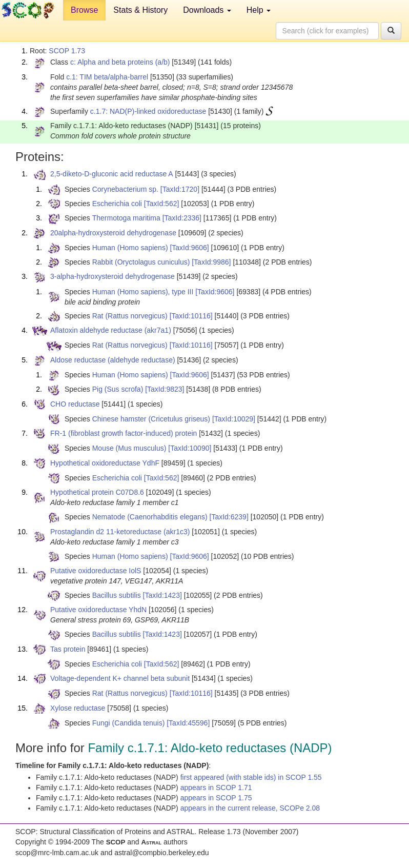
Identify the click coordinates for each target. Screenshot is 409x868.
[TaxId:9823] (165, 389)
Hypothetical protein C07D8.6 (97, 492)
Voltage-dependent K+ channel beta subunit (120, 678)
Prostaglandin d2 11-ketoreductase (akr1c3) (120, 532)
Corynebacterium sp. (125, 189)
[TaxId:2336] (182, 218)
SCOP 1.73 (67, 51)
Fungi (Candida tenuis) (129, 723)
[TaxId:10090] (190, 448)
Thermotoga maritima (126, 218)
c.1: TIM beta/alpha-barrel (107, 77)
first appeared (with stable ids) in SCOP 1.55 (251, 777)
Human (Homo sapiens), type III (143, 292)
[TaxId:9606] (189, 248)
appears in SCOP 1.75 (216, 798)
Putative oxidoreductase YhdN (98, 610)
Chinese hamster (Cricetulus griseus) (151, 419)
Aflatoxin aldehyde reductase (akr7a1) (111, 330)
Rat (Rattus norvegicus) (130, 316)
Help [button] (259, 10)
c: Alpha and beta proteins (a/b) (120, 62)
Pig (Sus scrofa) (118, 389)
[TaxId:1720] (180, 189)
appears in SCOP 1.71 (216, 788)
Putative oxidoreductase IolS (96, 571)
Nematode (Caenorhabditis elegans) (150, 517)
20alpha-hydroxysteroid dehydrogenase (113, 233)
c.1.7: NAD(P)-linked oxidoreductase (148, 111)
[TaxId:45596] (188, 723)
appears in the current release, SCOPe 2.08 (250, 808)
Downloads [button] (207, 10)
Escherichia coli (117, 204)
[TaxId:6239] (229, 517)
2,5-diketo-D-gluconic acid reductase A (112, 174)
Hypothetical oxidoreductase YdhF (105, 463)
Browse (84, 10)
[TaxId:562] (162, 204)
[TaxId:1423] (162, 595)
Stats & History (140, 10)
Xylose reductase (78, 708)
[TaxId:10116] (191, 316)
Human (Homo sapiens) (130, 248)
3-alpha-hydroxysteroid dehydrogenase (113, 276)
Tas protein (68, 649)
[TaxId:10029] (234, 419)
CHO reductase (75, 404)
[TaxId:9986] (211, 262)
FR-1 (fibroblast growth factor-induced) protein (124, 433)
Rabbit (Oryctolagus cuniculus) (141, 262)
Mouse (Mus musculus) (129, 448)
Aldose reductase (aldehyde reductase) (113, 360)
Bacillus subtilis (117, 595)
